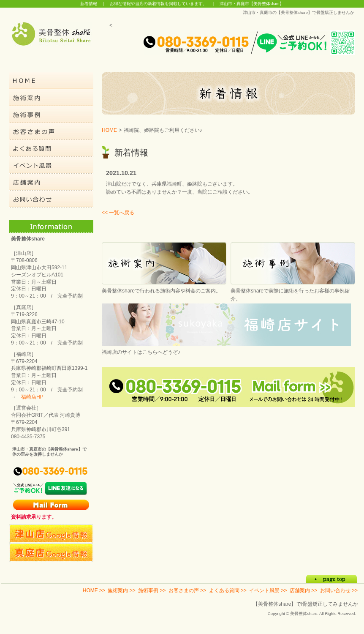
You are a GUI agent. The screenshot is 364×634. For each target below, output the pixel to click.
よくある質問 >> (228, 590)
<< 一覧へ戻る (118, 213)
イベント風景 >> (268, 590)
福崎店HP (32, 397)
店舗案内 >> (303, 590)
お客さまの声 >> (187, 590)
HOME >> (94, 590)
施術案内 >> (121, 590)
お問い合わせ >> (339, 590)
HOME (109, 130)
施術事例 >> (152, 590)
